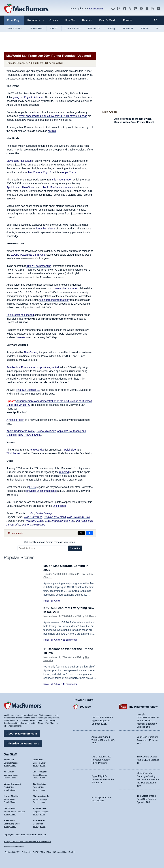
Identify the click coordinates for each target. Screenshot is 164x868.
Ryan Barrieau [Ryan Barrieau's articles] (40, 808)
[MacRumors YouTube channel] (141, 9)
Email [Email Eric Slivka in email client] (36, 765)
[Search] (157, 20)
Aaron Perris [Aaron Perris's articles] (39, 820)
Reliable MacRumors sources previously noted (33, 367)
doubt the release (45, 229)
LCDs (32, 487)
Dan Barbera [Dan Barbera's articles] (9, 808)
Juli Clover (90, 616)
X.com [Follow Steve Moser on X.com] (13, 826)
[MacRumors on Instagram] (119, 9)
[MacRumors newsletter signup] (159, 9)
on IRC (52, 131)
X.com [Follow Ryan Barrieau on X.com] (43, 814)
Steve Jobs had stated (19, 161)
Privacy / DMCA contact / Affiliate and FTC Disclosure (27, 841)
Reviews (87, 20)
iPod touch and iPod (63, 521)
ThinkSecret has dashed (20, 315)
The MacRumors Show (143, 707)
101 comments (15, 533)
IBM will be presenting (39, 266)
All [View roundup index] (158, 28)
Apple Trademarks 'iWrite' (21, 431)
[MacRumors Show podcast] (113, 9)
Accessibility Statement (14, 847)
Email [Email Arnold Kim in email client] (6, 765)
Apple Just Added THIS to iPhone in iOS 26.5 (103, 740)
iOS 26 (145, 28)
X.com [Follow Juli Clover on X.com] (13, 778)
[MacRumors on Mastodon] (135, 9)
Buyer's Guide (108, 20)
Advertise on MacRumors (23, 743)
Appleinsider (70, 450)
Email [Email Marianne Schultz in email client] (36, 802)
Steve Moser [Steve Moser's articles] (9, 820)
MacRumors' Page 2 (40, 172)
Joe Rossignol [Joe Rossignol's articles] (40, 772)
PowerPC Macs (35, 521)
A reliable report (15, 420)
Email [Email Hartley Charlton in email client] (6, 802)
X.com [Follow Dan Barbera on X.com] (13, 814)
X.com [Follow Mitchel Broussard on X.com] (13, 790)
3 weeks (21, 337)
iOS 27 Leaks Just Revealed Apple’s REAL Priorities (101, 760)
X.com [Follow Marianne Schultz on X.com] (43, 802)
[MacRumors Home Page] (26, 9)
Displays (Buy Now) (55, 517)
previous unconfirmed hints (41, 491)
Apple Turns (69, 172)
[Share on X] (81, 533)
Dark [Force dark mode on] (71, 852)
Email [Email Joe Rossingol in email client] (36, 778)
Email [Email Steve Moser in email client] (6, 826)
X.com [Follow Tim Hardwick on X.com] (43, 790)
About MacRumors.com (22, 734)
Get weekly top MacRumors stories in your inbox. (50, 542)
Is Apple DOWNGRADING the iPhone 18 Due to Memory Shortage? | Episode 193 (148, 721)
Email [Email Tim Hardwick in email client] (36, 790)
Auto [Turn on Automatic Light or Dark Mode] (60, 852)
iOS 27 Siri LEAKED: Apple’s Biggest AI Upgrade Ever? (102, 721)
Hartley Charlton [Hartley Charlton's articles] (11, 796)
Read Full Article (52, 601)
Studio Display (44, 513)
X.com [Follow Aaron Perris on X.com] (43, 826)
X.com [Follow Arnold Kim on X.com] (13, 765)
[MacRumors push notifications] (147, 9)
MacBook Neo (73, 28)
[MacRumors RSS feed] (153, 9)
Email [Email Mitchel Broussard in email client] (6, 790)
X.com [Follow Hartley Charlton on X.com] (13, 802)
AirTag (111, 28)
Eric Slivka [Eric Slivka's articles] (38, 760)
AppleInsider (13, 187)
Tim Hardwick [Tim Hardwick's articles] (40, 784)
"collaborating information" (54, 300)
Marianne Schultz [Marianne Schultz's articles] (41, 796)
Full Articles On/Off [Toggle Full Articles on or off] (30, 852)
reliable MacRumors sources (57, 187)
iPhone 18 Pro (14, 28)
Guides (54, 20)
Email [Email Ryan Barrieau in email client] (36, 814)
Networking (39, 525)
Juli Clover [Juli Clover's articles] (9, 772)
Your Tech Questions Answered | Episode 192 (148, 740)
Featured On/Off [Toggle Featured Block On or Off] (12, 852)
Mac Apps (81, 521)
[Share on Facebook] (90, 533)
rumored (64, 472)
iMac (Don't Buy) (33, 517)
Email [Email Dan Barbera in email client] (6, 814)
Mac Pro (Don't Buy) (79, 517)
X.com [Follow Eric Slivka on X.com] (43, 765)
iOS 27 (54, 28)
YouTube (85, 707)
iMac (32, 513)
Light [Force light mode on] (65, 852)
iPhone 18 (128, 28)
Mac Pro (26, 525)
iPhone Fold (36, 28)
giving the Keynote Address (28, 97)
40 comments (70, 684)
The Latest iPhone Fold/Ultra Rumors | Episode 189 (147, 799)
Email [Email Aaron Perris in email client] (36, 826)
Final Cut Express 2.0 (28, 390)
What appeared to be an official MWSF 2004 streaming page (53, 116)
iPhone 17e (94, 28)
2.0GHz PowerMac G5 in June (28, 255)
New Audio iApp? (46, 431)
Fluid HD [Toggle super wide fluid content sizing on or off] (51, 852)
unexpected (59, 506)
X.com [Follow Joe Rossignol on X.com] (43, 778)
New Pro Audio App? (30, 435)
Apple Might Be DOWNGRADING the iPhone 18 (103, 779)
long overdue (37, 450)
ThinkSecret (29, 187)
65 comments (70, 640)
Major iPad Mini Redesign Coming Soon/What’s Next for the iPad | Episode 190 (148, 779)
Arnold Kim (58, 63)
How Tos (70, 20)
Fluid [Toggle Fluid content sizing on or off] (43, 852)
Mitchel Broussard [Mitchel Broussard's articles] (12, 784)
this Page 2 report (62, 180)
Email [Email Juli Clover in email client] (6, 778)
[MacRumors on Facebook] (125, 9)
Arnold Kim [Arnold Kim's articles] (9, 760)
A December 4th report (66, 288)
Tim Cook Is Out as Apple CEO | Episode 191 (148, 760)
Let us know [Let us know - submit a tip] (96, 8)
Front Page (14, 20)
